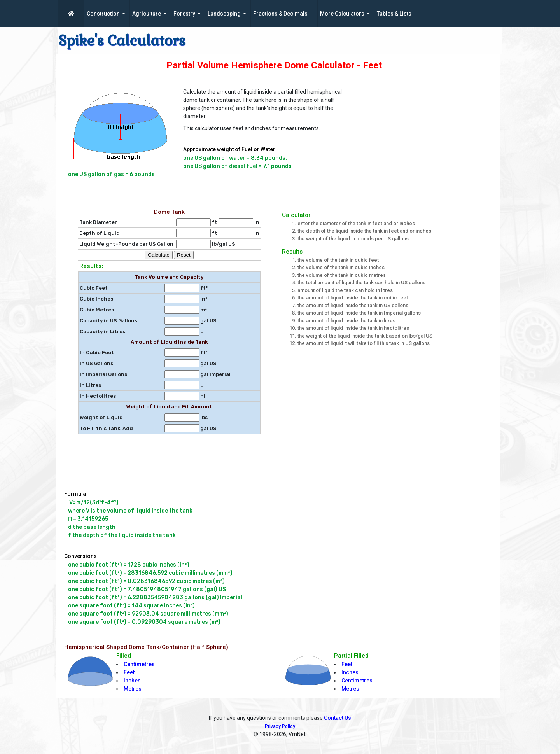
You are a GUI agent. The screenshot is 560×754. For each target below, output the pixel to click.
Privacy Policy (280, 726)
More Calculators (342, 14)
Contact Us (338, 718)
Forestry (184, 14)
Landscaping (224, 14)
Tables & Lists (394, 14)
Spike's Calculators (122, 41)
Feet (129, 672)
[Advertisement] (427, 140)
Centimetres (139, 664)
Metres (133, 689)
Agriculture (147, 14)
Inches (132, 681)
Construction (103, 14)
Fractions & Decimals (280, 14)
